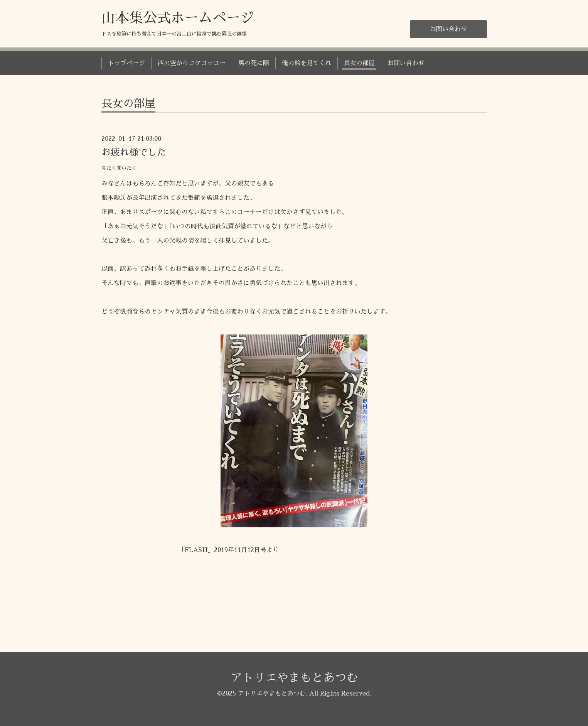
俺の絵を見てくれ (307, 63)
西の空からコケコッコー (192, 63)
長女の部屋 (359, 63)
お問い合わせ (448, 29)
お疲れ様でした (134, 152)
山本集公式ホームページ (178, 18)
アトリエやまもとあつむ (294, 678)
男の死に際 (254, 63)
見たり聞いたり (119, 168)
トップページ (126, 63)
